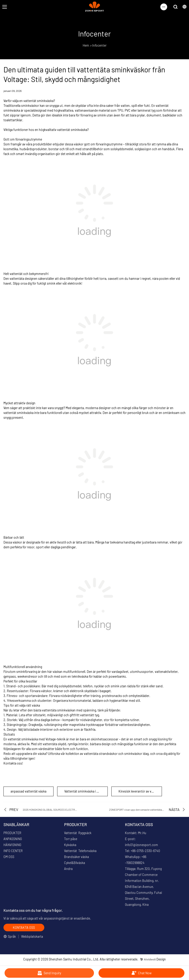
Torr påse (71, 839)
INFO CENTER (13, 851)
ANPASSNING (13, 839)
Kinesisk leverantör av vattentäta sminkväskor (140, 791)
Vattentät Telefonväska (80, 851)
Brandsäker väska (76, 857)
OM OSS (9, 857)
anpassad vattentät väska (28, 791)
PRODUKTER (12, 833)
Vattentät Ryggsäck (78, 833)
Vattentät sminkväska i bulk (83, 791)
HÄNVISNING (12, 845)
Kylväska (70, 845)
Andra (68, 869)
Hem (86, 45)
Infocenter (99, 45)
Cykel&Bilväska (75, 863)
